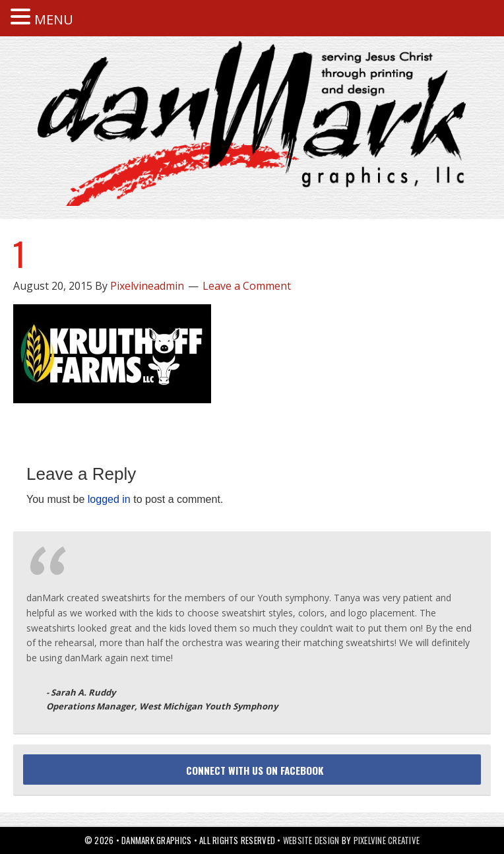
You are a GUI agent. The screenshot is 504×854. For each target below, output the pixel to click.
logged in (109, 499)
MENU (54, 19)
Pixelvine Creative (387, 840)
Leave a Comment (247, 286)
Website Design (311, 840)
